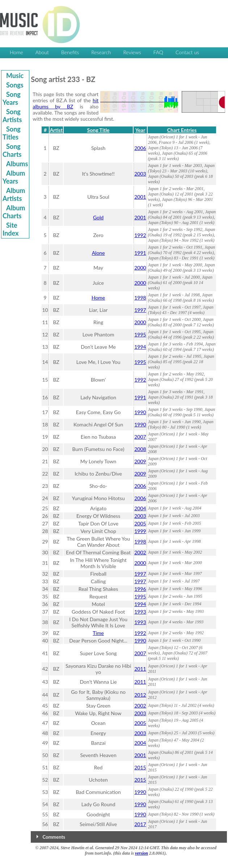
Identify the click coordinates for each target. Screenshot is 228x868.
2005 (140, 523)
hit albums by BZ (66, 103)
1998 (140, 298)
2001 (140, 197)
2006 (140, 148)
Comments (54, 837)
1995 (140, 334)
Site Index (10, 229)
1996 (140, 589)
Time (98, 633)
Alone (98, 253)
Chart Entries (182, 130)
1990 (140, 412)
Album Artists (14, 194)
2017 (140, 824)
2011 (140, 669)
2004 (140, 508)
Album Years (14, 177)
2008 (140, 449)
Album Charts (14, 212)
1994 (140, 347)
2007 (140, 437)
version (142, 853)
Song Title (98, 130)
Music (15, 76)
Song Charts (12, 150)
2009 (140, 461)
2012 (140, 695)
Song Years (12, 98)
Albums (17, 164)
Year (140, 130)
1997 (140, 310)
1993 (140, 612)
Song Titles (12, 133)
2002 (140, 552)
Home (98, 298)
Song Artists (12, 116)
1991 (140, 253)
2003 (140, 174)
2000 (140, 268)
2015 (140, 767)
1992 (140, 235)
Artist (56, 130)
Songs (15, 85)
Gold (98, 217)
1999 (140, 531)
